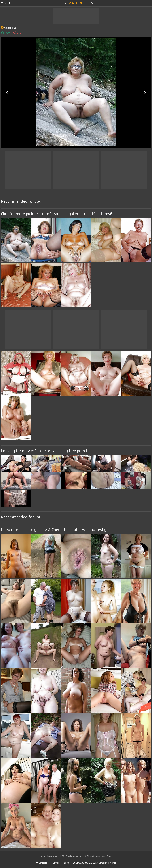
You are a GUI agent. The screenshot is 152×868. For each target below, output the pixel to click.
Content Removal (60, 863)
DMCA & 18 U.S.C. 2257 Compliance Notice (95, 863)
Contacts (41, 863)
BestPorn (76, 3)
